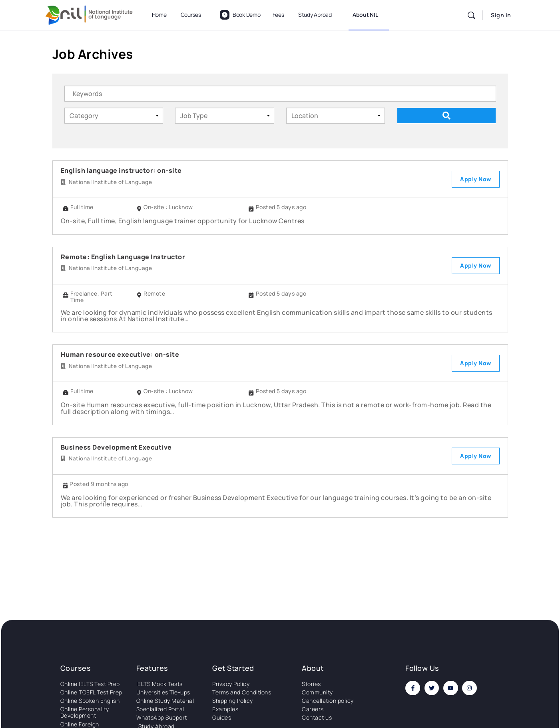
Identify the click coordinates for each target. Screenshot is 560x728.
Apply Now (476, 179)
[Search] (471, 15)
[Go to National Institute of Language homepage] (89, 14)
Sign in (501, 15)
